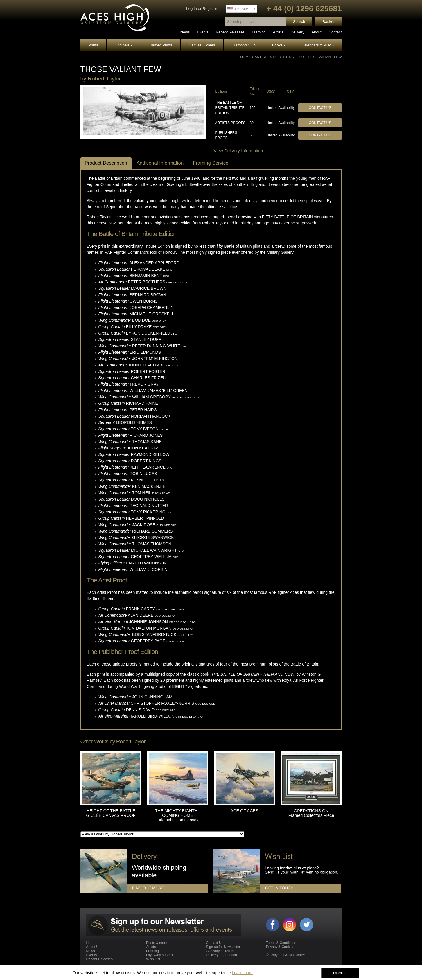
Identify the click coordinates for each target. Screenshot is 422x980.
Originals (123, 45)
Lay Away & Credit (160, 955)
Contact (335, 32)
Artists (278, 32)
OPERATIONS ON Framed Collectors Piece (311, 813)
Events (203, 32)
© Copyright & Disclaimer (285, 955)
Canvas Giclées (202, 45)
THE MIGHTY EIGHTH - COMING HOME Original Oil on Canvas (178, 815)
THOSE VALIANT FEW (324, 57)
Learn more (242, 973)
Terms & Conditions (281, 943)
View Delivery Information (238, 151)
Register (210, 9)
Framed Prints (160, 45)
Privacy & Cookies (280, 947)
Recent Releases (230, 32)
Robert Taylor (288, 57)
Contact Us (320, 108)
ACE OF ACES (245, 811)
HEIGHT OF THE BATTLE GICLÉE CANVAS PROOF (111, 813)
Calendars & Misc (317, 45)
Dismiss (340, 973)
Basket (328, 22)
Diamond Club (243, 45)
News (185, 32)
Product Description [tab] (106, 163)
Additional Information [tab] (160, 163)
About (317, 32)
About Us (93, 947)
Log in (192, 9)
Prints (93, 45)
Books (279, 45)
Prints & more (157, 943)
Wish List (153, 959)
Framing (259, 32)
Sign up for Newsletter (223, 947)
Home (245, 57)
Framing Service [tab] (211, 163)
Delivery (298, 32)
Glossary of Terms (220, 951)
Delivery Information (221, 955)
